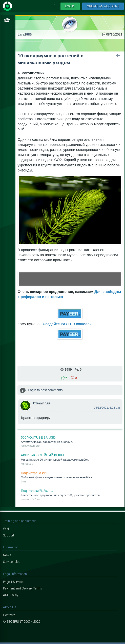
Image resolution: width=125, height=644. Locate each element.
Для (98, 292)
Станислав (41, 403)
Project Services (14, 582)
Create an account (103, 6)
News (7, 555)
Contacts (9, 615)
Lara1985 (25, 34)
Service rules (12, 562)
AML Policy (11, 595)
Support (9, 535)
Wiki (6, 529)
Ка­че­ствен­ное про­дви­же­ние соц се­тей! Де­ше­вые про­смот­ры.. (70, 495)
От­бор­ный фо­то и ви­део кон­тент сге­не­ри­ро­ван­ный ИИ (70, 477)
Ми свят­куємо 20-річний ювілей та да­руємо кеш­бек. (70, 459)
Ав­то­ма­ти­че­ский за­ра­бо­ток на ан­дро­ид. (70, 441)
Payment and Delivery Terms (23, 588)
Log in (70, 6)
